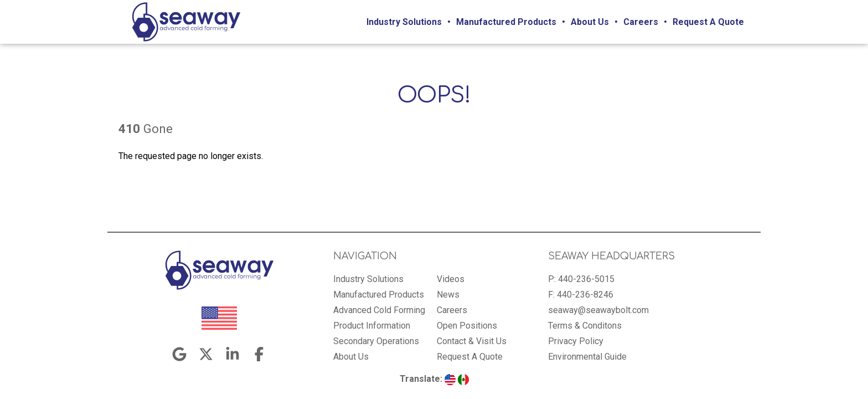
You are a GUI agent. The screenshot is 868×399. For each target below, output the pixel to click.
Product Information (372, 326)
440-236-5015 (586, 279)
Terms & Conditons (585, 326)
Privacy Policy (576, 341)
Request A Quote (708, 22)
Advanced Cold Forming (379, 310)
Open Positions (467, 326)
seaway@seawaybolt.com (598, 310)
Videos (451, 279)
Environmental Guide (587, 357)
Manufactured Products (506, 22)
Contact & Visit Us (472, 341)
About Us (590, 22)
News (448, 295)
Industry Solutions (404, 22)
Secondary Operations (376, 341)
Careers (641, 22)
